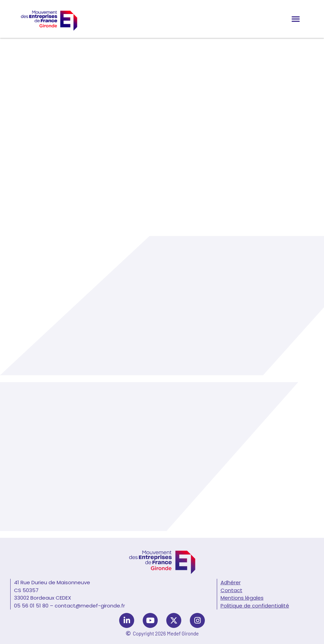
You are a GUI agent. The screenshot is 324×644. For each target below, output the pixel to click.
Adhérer (231, 582)
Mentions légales (242, 598)
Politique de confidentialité (255, 606)
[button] (295, 19)
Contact (231, 590)
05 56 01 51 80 (31, 606)
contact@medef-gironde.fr (90, 606)
